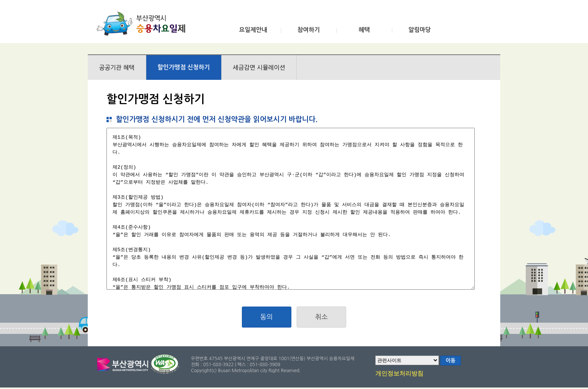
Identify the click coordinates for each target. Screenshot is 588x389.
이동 (450, 361)
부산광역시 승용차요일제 (143, 24)
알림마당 (420, 30)
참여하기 (309, 30)
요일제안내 (253, 30)
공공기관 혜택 (117, 67)
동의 (267, 317)
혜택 (364, 30)
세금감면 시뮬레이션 (259, 67)
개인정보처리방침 (399, 374)
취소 (321, 317)
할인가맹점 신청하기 (184, 67)
